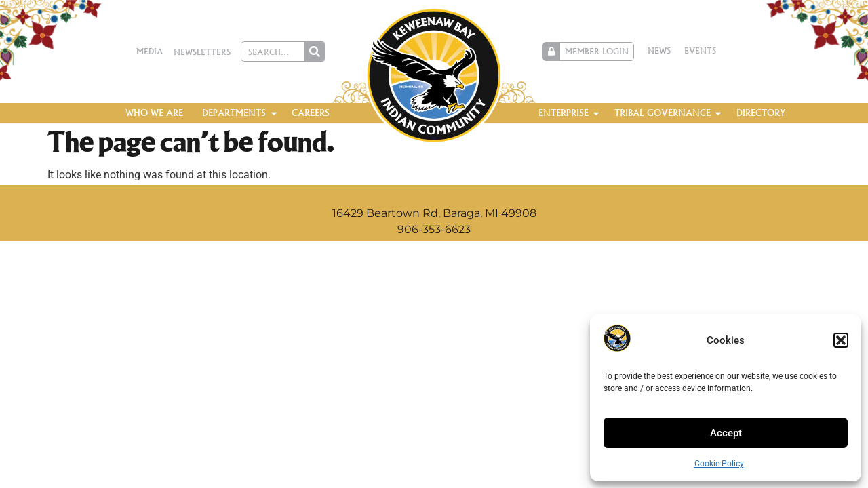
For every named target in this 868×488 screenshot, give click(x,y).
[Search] (315, 52)
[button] (841, 340)
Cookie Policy (719, 464)
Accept (726, 433)
